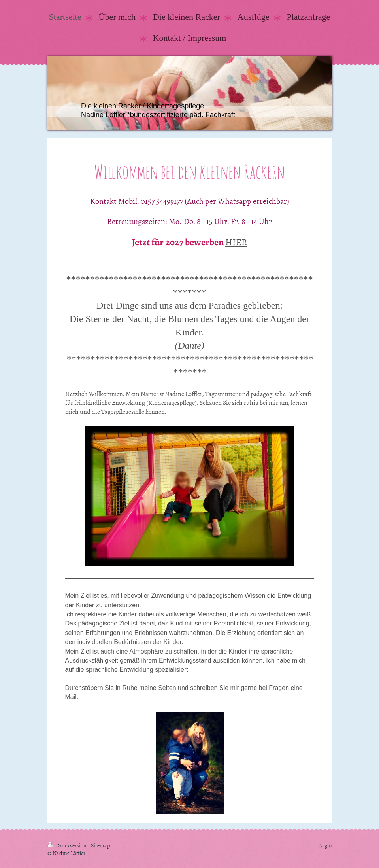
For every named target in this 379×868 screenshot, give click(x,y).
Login (325, 845)
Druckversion (68, 845)
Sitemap (100, 845)
